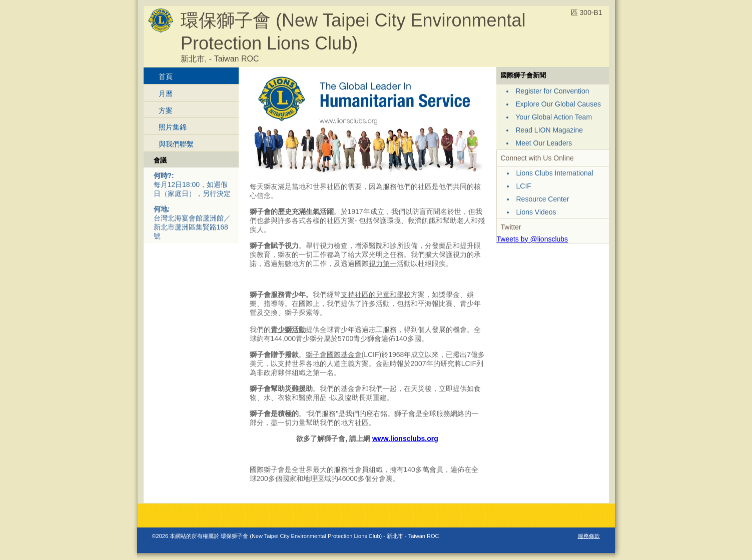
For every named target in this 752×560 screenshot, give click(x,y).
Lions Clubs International (555, 173)
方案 (166, 110)
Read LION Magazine (550, 130)
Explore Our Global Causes (558, 104)
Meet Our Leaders (544, 143)
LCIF (524, 186)
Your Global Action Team (554, 117)
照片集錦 (173, 127)
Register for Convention (553, 91)
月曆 (166, 93)
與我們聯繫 (176, 144)
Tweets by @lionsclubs (533, 239)
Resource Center (543, 199)
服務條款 (589, 536)
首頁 (166, 76)
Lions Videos (536, 212)
